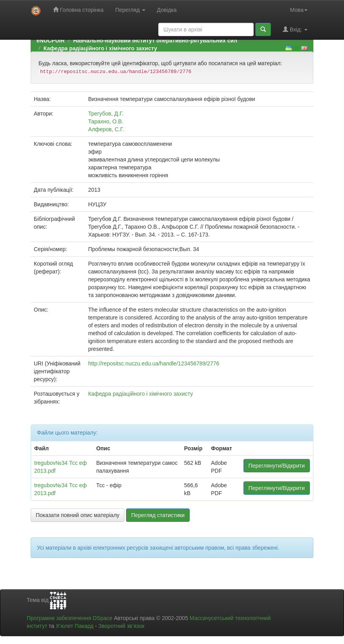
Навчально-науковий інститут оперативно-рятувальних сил (155, 40)
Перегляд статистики (158, 515)
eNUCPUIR (51, 40)
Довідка (167, 10)
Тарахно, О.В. (106, 121)
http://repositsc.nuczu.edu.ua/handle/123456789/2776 (154, 363)
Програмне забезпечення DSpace (70, 618)
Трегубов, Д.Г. (106, 114)
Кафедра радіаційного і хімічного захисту (100, 48)
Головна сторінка (78, 10)
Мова (299, 10)
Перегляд (130, 10)
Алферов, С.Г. (106, 129)
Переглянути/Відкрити (277, 466)
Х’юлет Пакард (75, 626)
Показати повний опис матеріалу (78, 515)
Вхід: (295, 29)
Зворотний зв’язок (121, 626)
